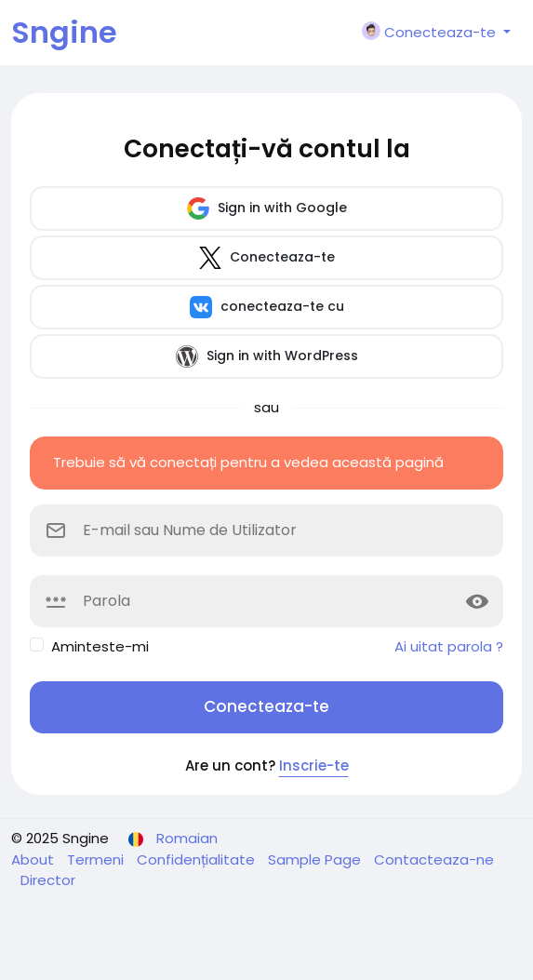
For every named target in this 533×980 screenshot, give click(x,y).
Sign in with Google (267, 208)
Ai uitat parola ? (449, 646)
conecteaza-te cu (267, 307)
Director (48, 880)
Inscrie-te (314, 765)
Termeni (97, 859)
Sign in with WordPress (267, 356)
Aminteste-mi (100, 646)
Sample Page (316, 859)
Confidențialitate (198, 859)
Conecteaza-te (267, 258)
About (34, 859)
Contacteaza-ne (434, 859)
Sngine (64, 32)
